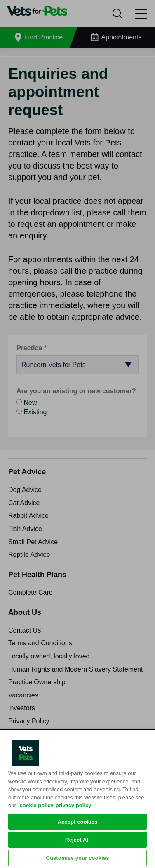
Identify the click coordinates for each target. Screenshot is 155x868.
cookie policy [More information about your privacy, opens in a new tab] (36, 805)
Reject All (77, 840)
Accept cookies (77, 822)
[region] (77, 799)
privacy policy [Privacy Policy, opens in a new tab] (74, 805)
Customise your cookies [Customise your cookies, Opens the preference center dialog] (77, 858)
